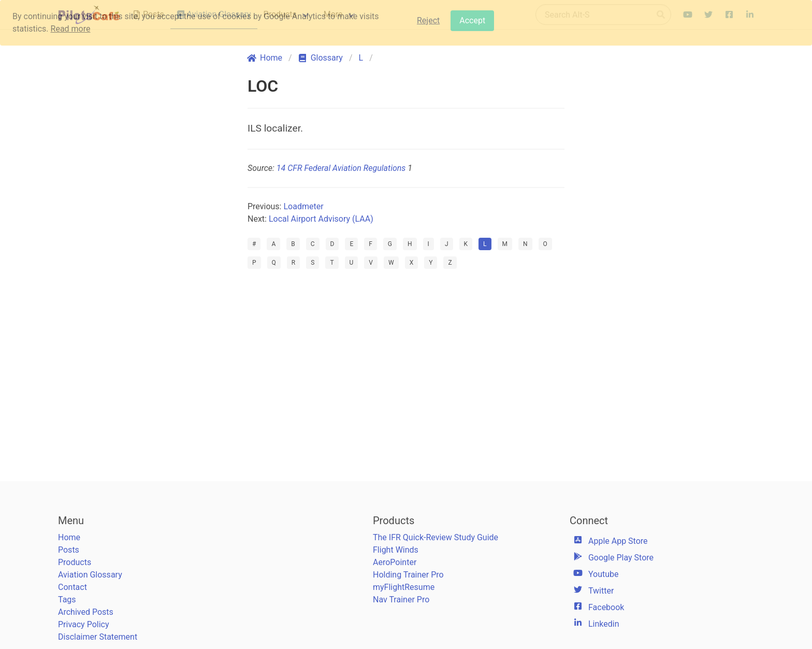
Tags (67, 600)
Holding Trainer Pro (408, 575)
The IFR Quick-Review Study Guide (436, 537)
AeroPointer (395, 562)
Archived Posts (86, 612)
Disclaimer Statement (98, 637)
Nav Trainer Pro (401, 600)
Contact (72, 587)
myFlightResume (404, 587)
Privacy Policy (84, 624)
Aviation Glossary (90, 575)
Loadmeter (303, 206)
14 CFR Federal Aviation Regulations (341, 168)
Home (69, 537)
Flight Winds (396, 550)
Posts (69, 550)
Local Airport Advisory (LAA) (321, 219)
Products (75, 562)
